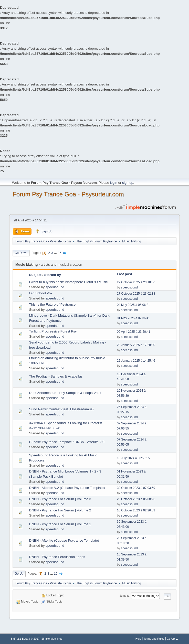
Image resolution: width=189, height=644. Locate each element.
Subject (35, 275)
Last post (124, 274)
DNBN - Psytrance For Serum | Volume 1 (60, 524)
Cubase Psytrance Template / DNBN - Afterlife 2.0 (67, 442)
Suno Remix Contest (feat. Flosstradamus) (61, 409)
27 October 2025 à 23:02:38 (136, 294)
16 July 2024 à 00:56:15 (133, 458)
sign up (128, 183)
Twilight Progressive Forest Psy (53, 331)
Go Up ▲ (172, 639)
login (114, 183)
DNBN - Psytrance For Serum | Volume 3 (60, 499)
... (56, 253)
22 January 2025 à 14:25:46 (136, 361)
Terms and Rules (154, 639)
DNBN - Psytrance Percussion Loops (57, 557)
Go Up (19, 574)
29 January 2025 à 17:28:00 (136, 345)
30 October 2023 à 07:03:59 (136, 488)
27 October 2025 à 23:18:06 (136, 282)
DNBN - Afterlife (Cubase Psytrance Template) (64, 540)
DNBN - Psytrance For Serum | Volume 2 (60, 510)
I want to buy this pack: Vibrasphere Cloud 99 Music (68, 282)
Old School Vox (41, 293)
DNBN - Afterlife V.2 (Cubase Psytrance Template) (67, 488)
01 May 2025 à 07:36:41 (133, 318)
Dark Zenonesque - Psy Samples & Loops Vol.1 (65, 393)
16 (60, 253)
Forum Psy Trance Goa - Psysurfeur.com (68, 194)
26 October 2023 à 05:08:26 (136, 499)
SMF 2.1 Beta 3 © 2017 (25, 639)
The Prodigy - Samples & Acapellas (56, 376)
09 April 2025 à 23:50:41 (133, 332)
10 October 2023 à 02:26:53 (136, 510)
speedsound (55, 287)
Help (138, 639)
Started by (53, 275)
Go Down (21, 253)
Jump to (124, 596)
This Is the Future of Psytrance (52, 304)
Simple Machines (52, 639)
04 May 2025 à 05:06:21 (133, 305)
